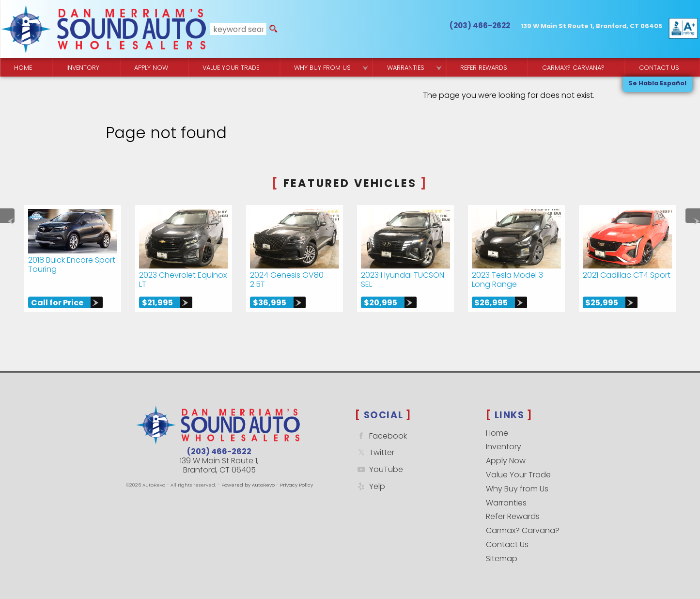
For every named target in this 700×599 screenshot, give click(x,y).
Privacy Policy (296, 485)
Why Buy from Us (517, 489)
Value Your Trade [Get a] (231, 68)
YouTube (379, 469)
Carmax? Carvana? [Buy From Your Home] (573, 68)
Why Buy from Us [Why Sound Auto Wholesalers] (322, 68)
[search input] (238, 29)
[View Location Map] (591, 26)
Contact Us (507, 544)
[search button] (273, 29)
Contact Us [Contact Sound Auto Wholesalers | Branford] (659, 68)
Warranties (406, 68)
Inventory (83, 68)
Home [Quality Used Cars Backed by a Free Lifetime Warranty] (23, 68)
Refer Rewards (513, 516)
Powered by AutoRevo (248, 485)
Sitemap (502, 559)
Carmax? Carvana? (523, 530)
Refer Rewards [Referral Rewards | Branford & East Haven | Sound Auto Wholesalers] (484, 68)
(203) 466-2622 (219, 451)
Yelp (370, 486)
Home (497, 433)
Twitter (375, 452)
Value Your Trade (518, 475)
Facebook (381, 436)
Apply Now (506, 461)
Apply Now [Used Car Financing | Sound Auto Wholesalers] (151, 68)
